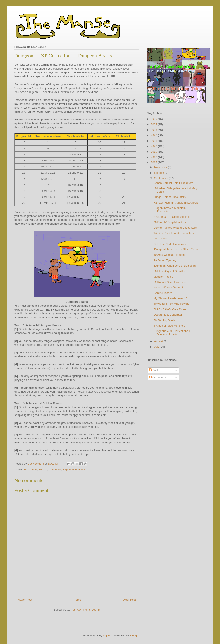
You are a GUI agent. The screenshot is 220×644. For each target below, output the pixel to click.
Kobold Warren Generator (169, 287)
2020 (154, 146)
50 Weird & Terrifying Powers (171, 304)
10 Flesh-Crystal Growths (169, 271)
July (157, 347)
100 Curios (160, 238)
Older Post (129, 600)
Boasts (43, 470)
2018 (154, 157)
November (161, 167)
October (160, 173)
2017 (154, 162)
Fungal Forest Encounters (170, 197)
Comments (157, 377)
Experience (70, 470)
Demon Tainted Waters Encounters (175, 228)
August (159, 341)
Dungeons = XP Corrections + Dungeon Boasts (172, 333)
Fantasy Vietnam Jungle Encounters (176, 203)
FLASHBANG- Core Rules (170, 309)
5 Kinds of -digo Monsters (169, 326)
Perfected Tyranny (165, 260)
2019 (154, 152)
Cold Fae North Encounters (170, 244)
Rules (82, 470)
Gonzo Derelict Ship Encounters (173, 183)
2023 (154, 130)
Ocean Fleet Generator (168, 315)
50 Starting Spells (164, 320)
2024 (154, 124)
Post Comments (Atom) (85, 610)
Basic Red (31, 470)
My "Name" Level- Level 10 (170, 298)
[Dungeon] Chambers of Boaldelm (174, 266)
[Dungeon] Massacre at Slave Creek (176, 249)
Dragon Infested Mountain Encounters (170, 210)
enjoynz (108, 636)
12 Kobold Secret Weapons (170, 282)
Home (77, 600)
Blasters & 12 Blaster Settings (172, 217)
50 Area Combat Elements (170, 255)
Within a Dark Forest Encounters (174, 233)
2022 (154, 135)
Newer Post (25, 600)
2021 (154, 141)
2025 (154, 119)
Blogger (134, 636)
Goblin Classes (163, 293)
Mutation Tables (163, 277)
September (161, 178)
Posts (154, 370)
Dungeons (55, 470)
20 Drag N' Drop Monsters (170, 222)
